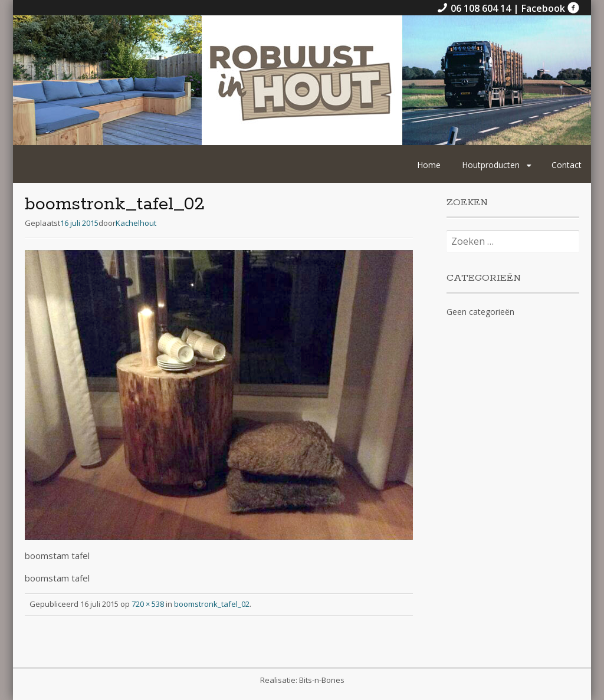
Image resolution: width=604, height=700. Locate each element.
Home (429, 165)
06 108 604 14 (475, 8)
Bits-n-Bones (322, 680)
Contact (567, 165)
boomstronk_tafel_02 (212, 604)
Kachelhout (136, 223)
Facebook (550, 8)
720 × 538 (148, 604)
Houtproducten (491, 165)
